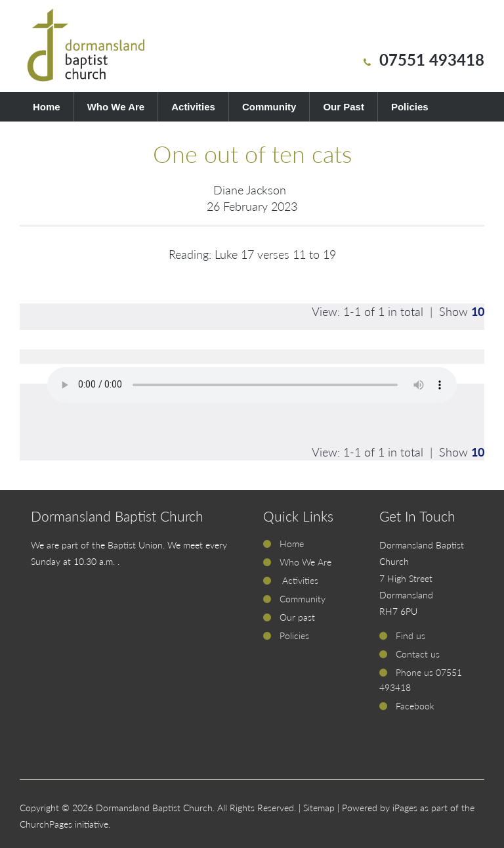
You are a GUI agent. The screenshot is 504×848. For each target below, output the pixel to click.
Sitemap (319, 808)
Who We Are (116, 107)
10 (478, 311)
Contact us (418, 654)
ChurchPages (46, 824)
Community (269, 107)
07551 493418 (432, 59)
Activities (193, 107)
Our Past (344, 107)
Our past (297, 617)
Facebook (415, 706)
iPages (405, 808)
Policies (410, 107)
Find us (410, 636)
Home (47, 107)
